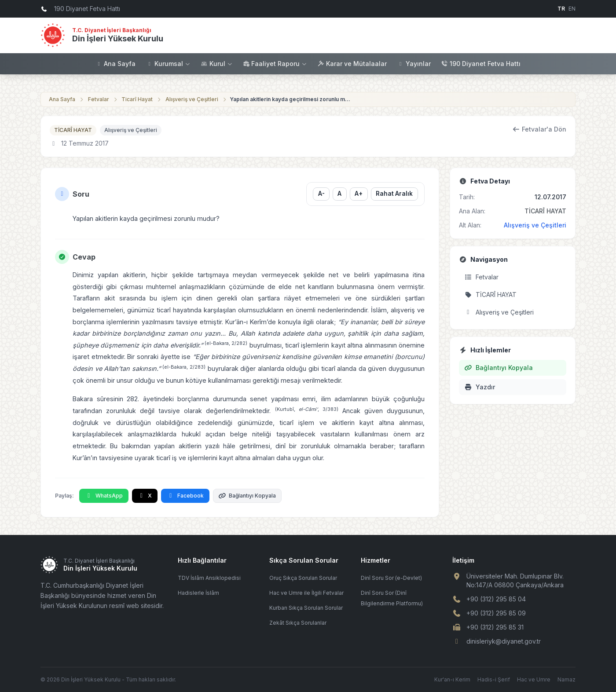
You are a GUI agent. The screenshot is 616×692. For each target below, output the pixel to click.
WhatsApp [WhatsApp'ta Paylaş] (104, 496)
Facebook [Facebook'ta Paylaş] (185, 496)
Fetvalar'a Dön (540, 129)
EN (572, 9)
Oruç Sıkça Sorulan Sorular (303, 578)
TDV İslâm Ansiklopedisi (209, 578)
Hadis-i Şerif (494, 679)
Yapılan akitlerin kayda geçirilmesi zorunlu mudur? (291, 99)
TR (561, 9)
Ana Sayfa (115, 64)
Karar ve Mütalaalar (352, 64)
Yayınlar (414, 64)
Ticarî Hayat (137, 99)
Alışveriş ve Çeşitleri (192, 99)
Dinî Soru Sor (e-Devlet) (391, 578)
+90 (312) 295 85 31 (495, 627)
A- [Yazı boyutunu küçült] (321, 194)
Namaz (566, 679)
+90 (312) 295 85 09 (496, 613)
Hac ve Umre (534, 679)
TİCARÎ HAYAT (73, 130)
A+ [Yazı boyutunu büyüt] (359, 194)
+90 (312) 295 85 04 (496, 599)
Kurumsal (168, 64)
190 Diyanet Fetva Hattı (481, 64)
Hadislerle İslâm (198, 593)
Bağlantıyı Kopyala (247, 496)
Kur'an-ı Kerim (452, 679)
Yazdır (480, 387)
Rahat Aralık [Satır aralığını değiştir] (394, 194)
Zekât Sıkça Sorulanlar (298, 623)
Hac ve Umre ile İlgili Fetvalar (306, 593)
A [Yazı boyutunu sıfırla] (339, 194)
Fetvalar (99, 99)
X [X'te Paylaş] (145, 496)
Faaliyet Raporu (275, 64)
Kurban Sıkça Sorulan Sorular (306, 608)
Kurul (217, 64)
